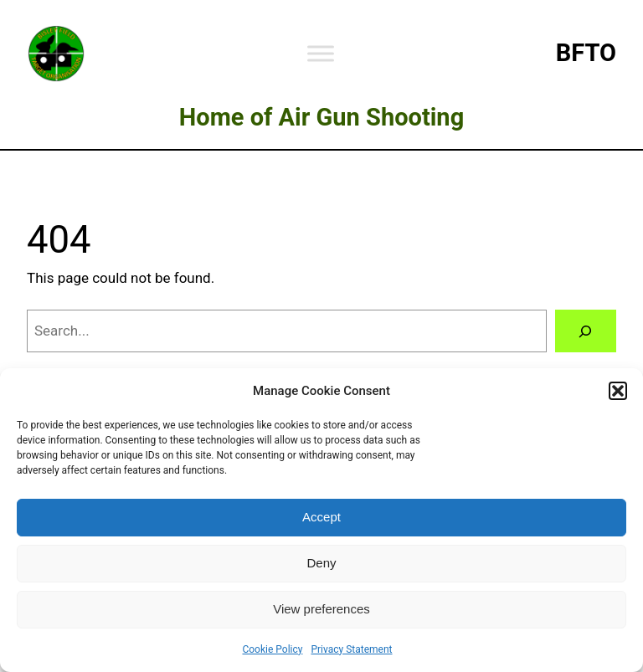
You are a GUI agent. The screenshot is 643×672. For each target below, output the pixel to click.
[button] (618, 391)
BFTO (586, 53)
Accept (321, 517)
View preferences (321, 609)
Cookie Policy (272, 649)
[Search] (586, 331)
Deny (321, 563)
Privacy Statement (351, 649)
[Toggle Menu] (321, 53)
